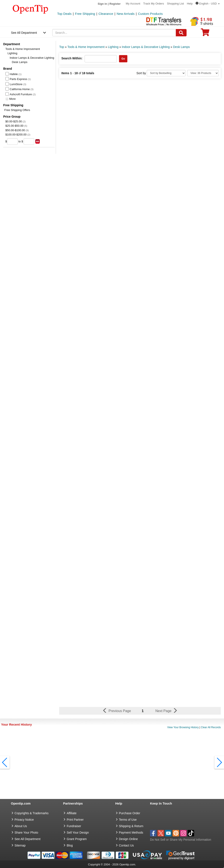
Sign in (102, 4)
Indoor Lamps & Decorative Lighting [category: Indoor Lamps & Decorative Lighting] (146, 47)
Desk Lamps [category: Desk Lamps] (181, 47)
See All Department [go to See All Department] (28, 839)
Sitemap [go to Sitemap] (20, 845)
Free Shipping (85, 14)
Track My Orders (154, 4)
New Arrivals (126, 14)
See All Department (24, 33)
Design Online (128, 839)
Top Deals (64, 14)
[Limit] (203, 73)
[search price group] (38, 141)
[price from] (12, 142)
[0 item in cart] (205, 34)
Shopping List (175, 4)
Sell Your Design (78, 833)
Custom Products (150, 14)
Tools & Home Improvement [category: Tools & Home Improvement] (86, 47)
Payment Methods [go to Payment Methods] (131, 833)
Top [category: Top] (62, 47)
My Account (133, 4)
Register (115, 4)
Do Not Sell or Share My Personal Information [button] (181, 840)
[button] (208, 4)
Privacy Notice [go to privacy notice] (24, 820)
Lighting (12, 53)
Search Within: (72, 58)
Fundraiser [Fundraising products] (74, 826)
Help (190, 4)
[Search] (181, 33)
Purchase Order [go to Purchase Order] (130, 813)
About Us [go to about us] (21, 826)
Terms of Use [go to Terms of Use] (128, 820)
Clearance (106, 14)
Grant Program (77, 839)
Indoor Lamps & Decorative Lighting (32, 58)
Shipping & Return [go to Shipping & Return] (131, 826)
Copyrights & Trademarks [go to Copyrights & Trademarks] (32, 813)
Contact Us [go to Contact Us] (126, 845)
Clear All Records (211, 727)
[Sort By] (166, 73)
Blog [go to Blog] (70, 845)
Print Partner (75, 820)
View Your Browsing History (183, 727)
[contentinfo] (30, 9)
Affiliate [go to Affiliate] (72, 813)
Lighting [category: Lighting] (113, 47)
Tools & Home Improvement (23, 49)
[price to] (29, 142)
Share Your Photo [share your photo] (26, 833)
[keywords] (114, 33)
